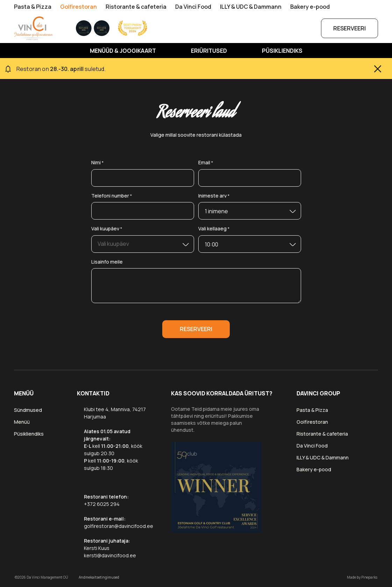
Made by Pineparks (362, 577)
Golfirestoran (79, 7)
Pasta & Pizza (33, 7)
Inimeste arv (214, 196)
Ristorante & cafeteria (136, 7)
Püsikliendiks (282, 51)
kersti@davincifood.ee (110, 555)
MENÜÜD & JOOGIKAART (123, 51)
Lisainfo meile (107, 262)
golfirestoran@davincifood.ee (119, 526)
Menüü (22, 422)
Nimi (98, 163)
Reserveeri (350, 28)
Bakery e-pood (310, 7)
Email (206, 163)
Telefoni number (112, 196)
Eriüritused (209, 51)
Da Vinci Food (193, 7)
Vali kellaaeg (214, 229)
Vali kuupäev (107, 229)
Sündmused (28, 410)
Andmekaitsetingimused (99, 577)
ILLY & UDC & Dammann (251, 7)
